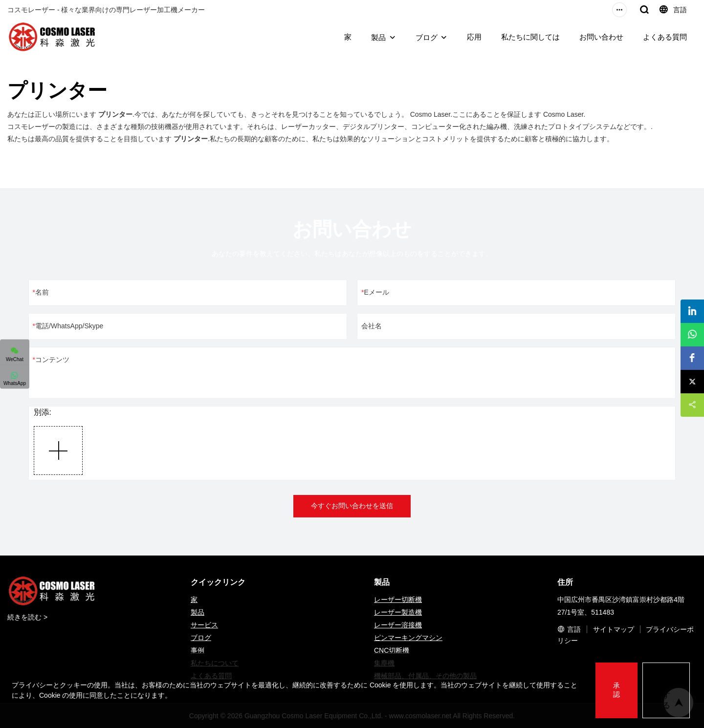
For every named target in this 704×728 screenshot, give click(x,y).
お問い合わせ (601, 37)
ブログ (427, 37)
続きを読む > (27, 617)
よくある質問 (665, 37)
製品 (378, 37)
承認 (616, 690)
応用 (474, 37)
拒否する (666, 690)
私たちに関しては (530, 37)
